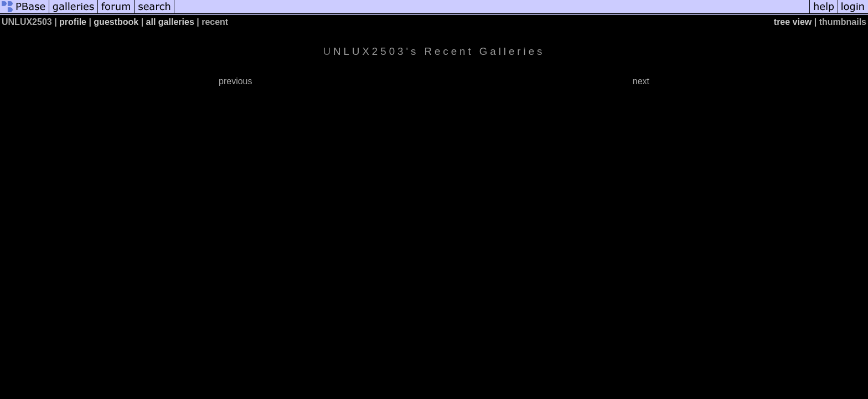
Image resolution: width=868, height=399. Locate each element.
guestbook (116, 22)
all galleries (170, 22)
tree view (793, 22)
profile (73, 22)
